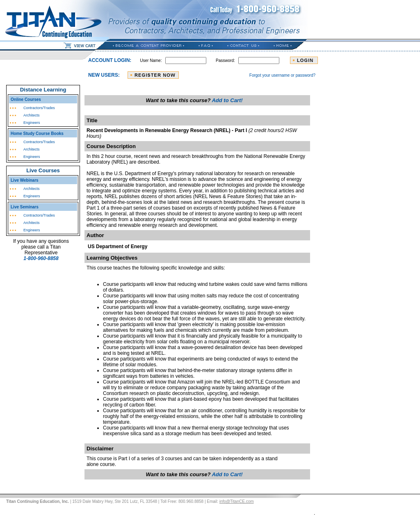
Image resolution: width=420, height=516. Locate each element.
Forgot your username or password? (282, 75)
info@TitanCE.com (237, 501)
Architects (32, 115)
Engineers (32, 123)
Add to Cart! (227, 100)
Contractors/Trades (39, 108)
